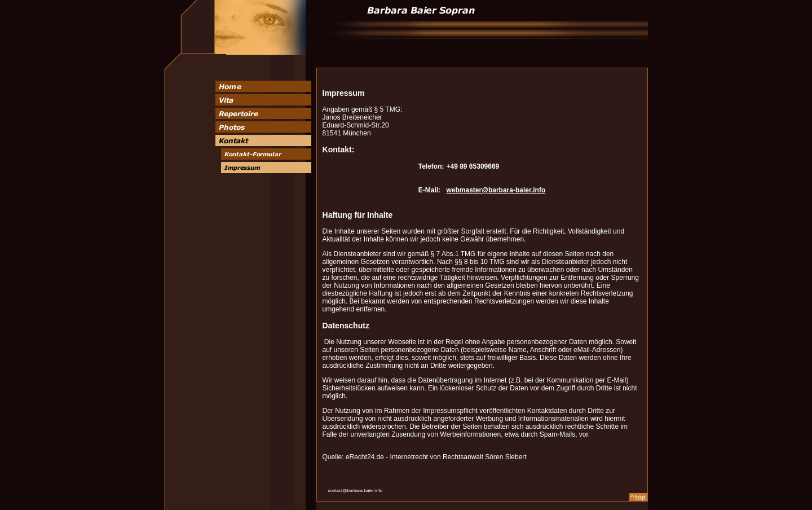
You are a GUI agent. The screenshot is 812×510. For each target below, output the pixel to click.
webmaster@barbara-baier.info (496, 190)
